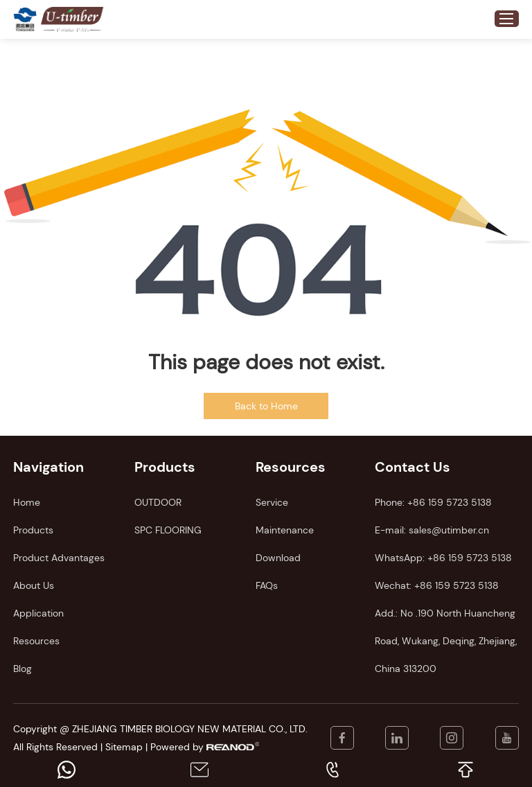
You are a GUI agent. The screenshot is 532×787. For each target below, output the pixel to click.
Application (38, 613)
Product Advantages (59, 558)
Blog (23, 669)
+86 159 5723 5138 (470, 558)
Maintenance (285, 530)
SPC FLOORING (168, 530)
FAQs (267, 585)
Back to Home (266, 406)
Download (278, 558)
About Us (34, 585)
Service (272, 502)
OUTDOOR (158, 502)
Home (27, 502)
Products (33, 530)
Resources (36, 641)
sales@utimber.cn (449, 530)
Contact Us (413, 467)
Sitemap (124, 747)
